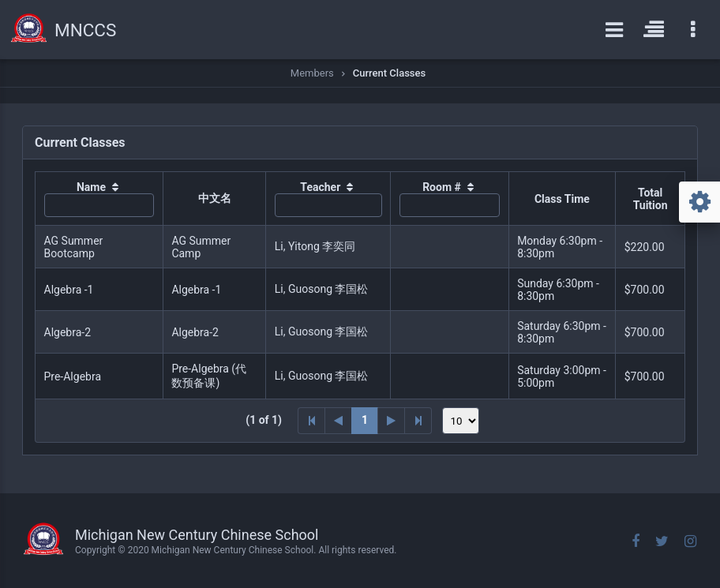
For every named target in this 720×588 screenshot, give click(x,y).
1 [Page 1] (365, 420)
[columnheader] (99, 199)
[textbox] (99, 205)
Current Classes (389, 73)
